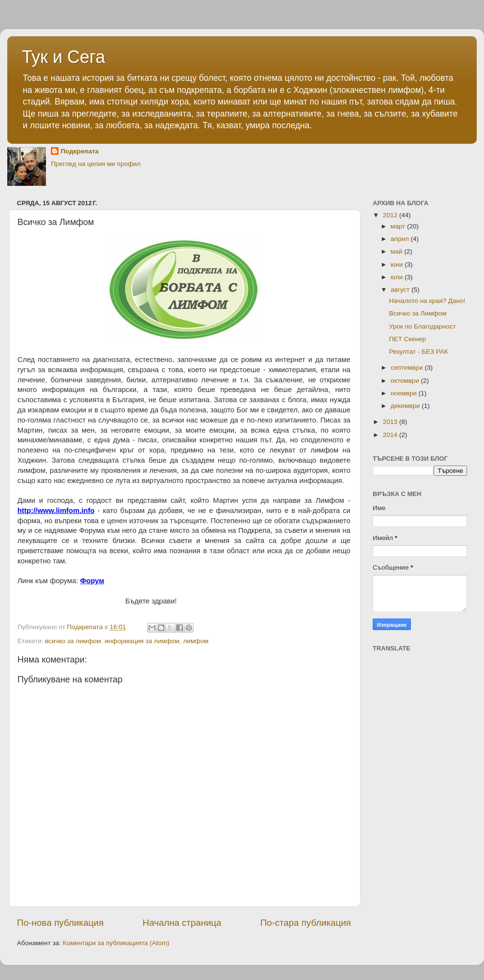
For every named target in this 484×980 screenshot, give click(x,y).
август (401, 290)
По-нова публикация (60, 923)
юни (398, 264)
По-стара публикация (306, 923)
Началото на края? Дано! (427, 301)
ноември (405, 393)
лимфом (196, 641)
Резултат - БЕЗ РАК (419, 352)
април (401, 239)
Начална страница (182, 923)
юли (398, 277)
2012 (391, 215)
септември (408, 368)
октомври (406, 381)
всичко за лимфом (73, 641)
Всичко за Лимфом (418, 313)
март (399, 226)
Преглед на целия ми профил (96, 164)
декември (406, 406)
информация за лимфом (142, 641)
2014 (391, 435)
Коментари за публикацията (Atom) (116, 943)
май (397, 251)
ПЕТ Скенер (408, 339)
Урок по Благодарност (423, 326)
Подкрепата (80, 151)
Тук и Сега (63, 57)
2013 (391, 422)
